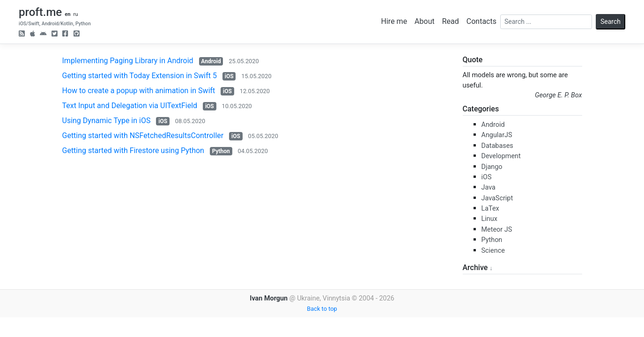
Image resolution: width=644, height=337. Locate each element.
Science (493, 251)
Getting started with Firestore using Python (133, 150)
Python (221, 151)
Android (211, 61)
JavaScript (497, 198)
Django (492, 167)
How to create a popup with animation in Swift (139, 91)
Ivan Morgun (269, 298)
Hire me (394, 21)
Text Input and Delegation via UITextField (130, 106)
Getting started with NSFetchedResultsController (143, 136)
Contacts (481, 21)
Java (489, 187)
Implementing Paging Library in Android (128, 61)
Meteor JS (497, 230)
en (67, 14)
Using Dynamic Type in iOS (107, 121)
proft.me (40, 12)
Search (611, 22)
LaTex (490, 209)
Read (451, 21)
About (425, 21)
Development (501, 156)
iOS (229, 76)
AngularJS (497, 135)
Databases (497, 146)
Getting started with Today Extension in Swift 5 (140, 76)
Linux (489, 219)
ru (75, 14)
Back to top (322, 309)
